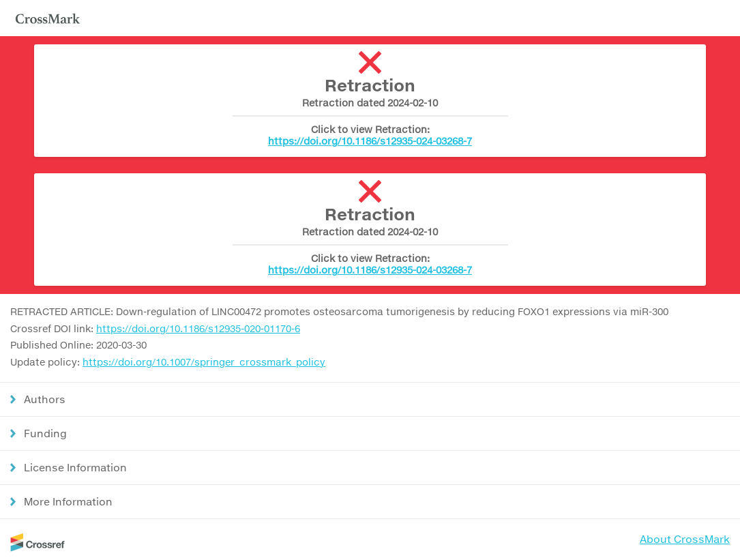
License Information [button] (75, 467)
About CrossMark (685, 539)
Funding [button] (45, 433)
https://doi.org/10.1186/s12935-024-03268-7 (370, 141)
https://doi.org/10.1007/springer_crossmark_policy (204, 362)
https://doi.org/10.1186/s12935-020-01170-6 (198, 328)
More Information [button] (68, 501)
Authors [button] (45, 399)
